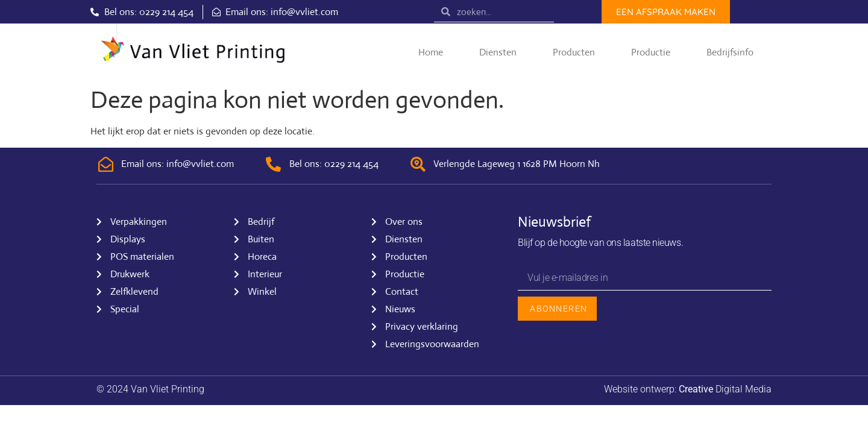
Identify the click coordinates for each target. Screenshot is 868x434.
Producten (574, 52)
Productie (651, 52)
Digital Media (725, 389)
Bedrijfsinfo (730, 52)
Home (431, 52)
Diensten (498, 52)
